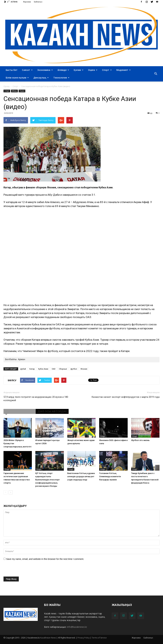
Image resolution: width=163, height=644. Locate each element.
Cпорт (7, 91)
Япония (84, 369)
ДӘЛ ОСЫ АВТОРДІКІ (52, 411)
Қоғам (79, 70)
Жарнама (27, 2)
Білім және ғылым (17, 78)
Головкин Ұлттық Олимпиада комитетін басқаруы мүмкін (110, 476)
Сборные (63, 369)
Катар (32, 369)
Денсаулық (41, 78)
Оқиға (93, 70)
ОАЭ (54, 369)
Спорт (107, 70)
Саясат (27, 70)
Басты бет (12, 70)
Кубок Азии (43, 369)
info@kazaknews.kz (77, 627)
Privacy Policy (84, 638)
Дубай (23, 369)
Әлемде (63, 70)
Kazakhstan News (48, 638)
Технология (61, 78)
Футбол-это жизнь (140, 440)
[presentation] (28, 570)
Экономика (45, 70)
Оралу (7, 86)
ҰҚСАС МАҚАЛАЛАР (20, 411)
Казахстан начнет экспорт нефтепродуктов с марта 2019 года (126, 397)
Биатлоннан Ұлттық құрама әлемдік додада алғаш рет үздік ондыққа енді (81, 476)
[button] (156, 74)
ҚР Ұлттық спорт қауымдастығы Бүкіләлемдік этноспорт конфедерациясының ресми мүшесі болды (48, 480)
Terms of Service (99, 638)
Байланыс (38, 2)
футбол (74, 369)
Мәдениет (124, 70)
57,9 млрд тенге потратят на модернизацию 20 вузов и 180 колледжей (36, 399)
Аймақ (14, 91)
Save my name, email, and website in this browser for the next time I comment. (45, 559)
